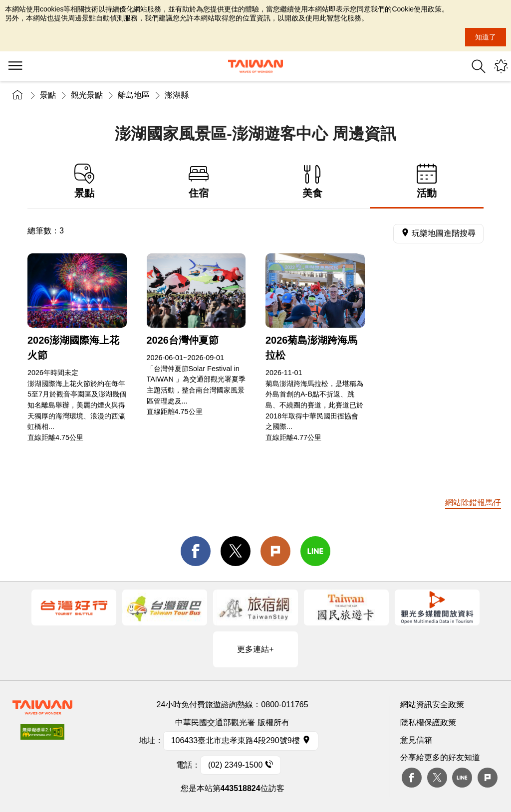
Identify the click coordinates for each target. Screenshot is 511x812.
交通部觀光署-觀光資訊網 (255, 66)
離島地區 (134, 95)
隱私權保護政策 (428, 722)
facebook (196, 551)
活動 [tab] (427, 181)
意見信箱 (416, 740)
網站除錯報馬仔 (473, 503)
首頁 (17, 95)
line (315, 551)
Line (462, 778)
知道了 (486, 37)
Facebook (412, 778)
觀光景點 (87, 95)
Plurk (275, 551)
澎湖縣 (177, 95)
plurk (488, 778)
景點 (48, 95)
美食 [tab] (313, 181)
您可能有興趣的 (501, 66)
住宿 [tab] (199, 181)
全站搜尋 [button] (479, 66)
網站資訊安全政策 (432, 705)
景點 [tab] (85, 181)
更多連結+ (255, 649)
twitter (236, 551)
